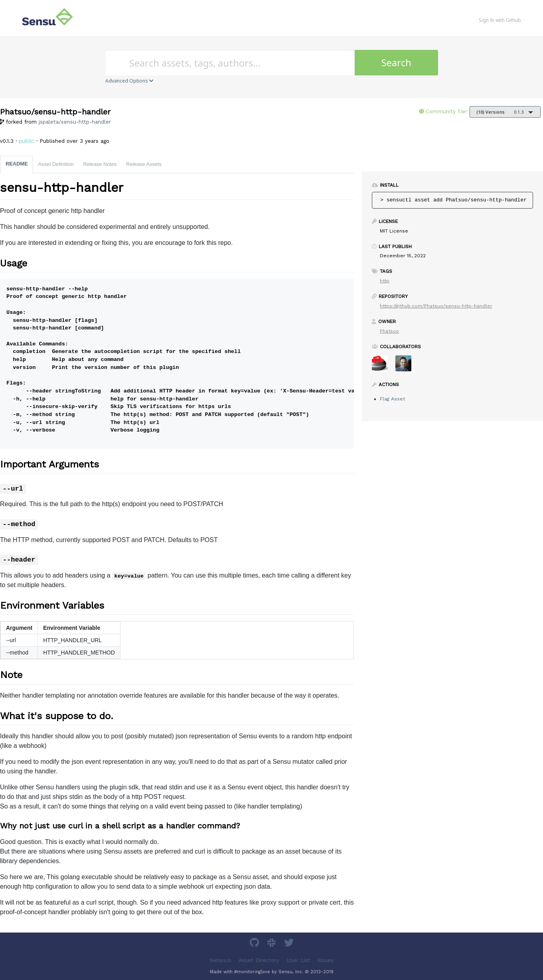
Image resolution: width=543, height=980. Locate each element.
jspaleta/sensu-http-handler (75, 122)
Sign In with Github (500, 20)
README (17, 164)
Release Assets (144, 164)
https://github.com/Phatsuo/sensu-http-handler (436, 306)
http (385, 281)
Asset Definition (56, 164)
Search (396, 62)
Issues (325, 960)
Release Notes (100, 164)
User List (298, 960)
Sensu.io (220, 960)
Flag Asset (392, 399)
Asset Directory (259, 960)
